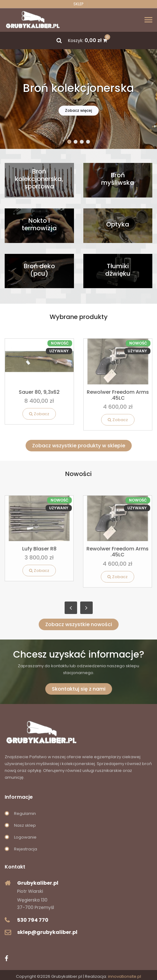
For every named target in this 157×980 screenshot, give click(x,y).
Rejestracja (26, 849)
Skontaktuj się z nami (79, 689)
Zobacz (39, 414)
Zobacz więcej (78, 110)
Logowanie (25, 837)
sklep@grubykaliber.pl (47, 932)
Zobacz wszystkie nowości (79, 624)
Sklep (78, 4)
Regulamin (25, 813)
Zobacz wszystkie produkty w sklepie (79, 446)
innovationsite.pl (125, 976)
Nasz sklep (25, 825)
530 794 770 (33, 920)
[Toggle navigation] (148, 20)
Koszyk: (88, 40)
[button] (69, 142)
